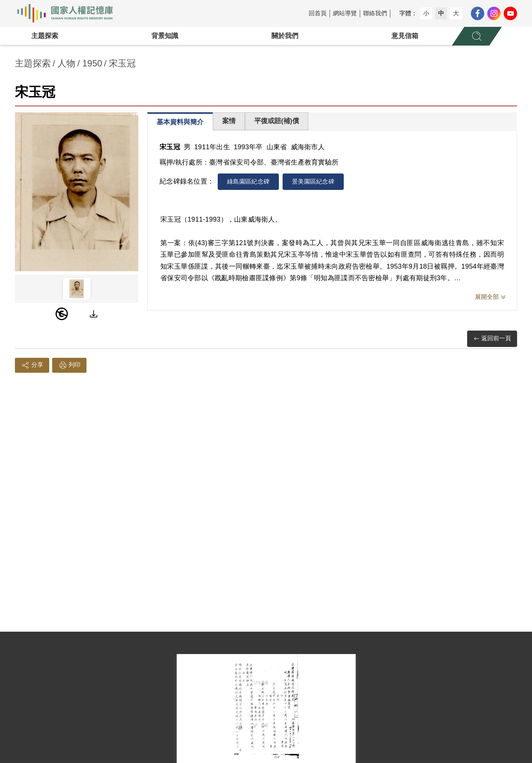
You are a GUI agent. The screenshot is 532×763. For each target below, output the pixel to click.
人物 (66, 63)
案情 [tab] (229, 121)
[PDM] (62, 314)
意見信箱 (405, 36)
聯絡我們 (375, 13)
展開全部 (487, 297)
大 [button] (456, 13)
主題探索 (45, 36)
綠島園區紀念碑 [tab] (248, 182)
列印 (69, 365)
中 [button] (441, 13)
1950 (92, 63)
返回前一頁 (492, 339)
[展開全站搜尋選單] (477, 36)
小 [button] (426, 13)
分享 (32, 365)
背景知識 (165, 36)
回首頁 (318, 13)
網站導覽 (345, 13)
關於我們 (285, 36)
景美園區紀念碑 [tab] (313, 182)
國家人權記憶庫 (69, 13)
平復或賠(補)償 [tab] (277, 121)
